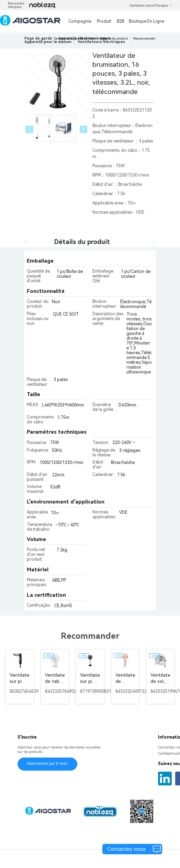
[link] (48, 42)
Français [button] (164, 6)
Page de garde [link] (38, 38)
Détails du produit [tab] (82, 242)
